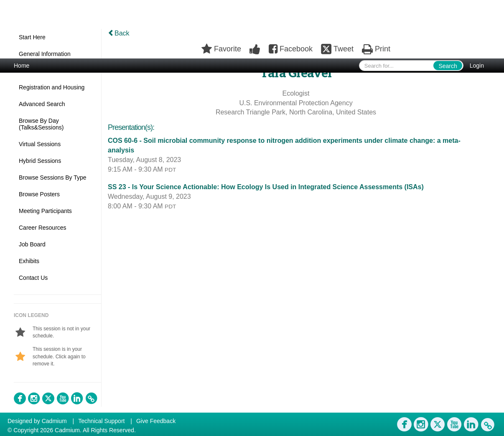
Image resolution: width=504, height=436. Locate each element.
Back (119, 33)
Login (477, 66)
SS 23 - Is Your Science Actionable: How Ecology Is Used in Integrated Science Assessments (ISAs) (266, 187)
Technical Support (101, 421)
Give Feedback (156, 421)
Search (448, 66)
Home (22, 66)
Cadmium (54, 421)
